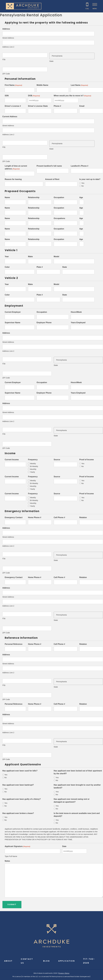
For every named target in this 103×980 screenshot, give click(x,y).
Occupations (59, 218)
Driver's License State (38, 106)
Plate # (40, 267)
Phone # (57, 106)
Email (82, 106)
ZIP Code (6, 74)
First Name (13, 85)
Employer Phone (44, 323)
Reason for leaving (13, 179)
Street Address (8, 38)
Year (7, 257)
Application (67, 961)
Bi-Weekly (34, 466)
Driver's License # (13, 106)
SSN (7, 96)
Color (7, 267)
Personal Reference (14, 644)
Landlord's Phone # (79, 166)
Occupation (59, 197)
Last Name (79, 85)
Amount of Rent (52, 179)
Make (30, 257)
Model (56, 257)
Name (7, 197)
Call (87, 9)
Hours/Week (76, 312)
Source (57, 460)
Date (64, 846)
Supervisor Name (13, 323)
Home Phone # (35, 517)
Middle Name (42, 85)
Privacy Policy (64, 973)
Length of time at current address (16, 168)
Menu (95, 9)
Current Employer (13, 312)
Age (81, 197)
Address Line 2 (8, 47)
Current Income (12, 460)
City (4, 59)
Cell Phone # (59, 517)
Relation (83, 517)
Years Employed (78, 323)
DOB (34, 96)
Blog (47, 961)
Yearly (33, 472)
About (8, 961)
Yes (83, 183)
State (51, 61)
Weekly (33, 463)
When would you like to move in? (72, 96)
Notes (7, 861)
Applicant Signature (17, 847)
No (83, 186)
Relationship (34, 197)
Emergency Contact (14, 517)
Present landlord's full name (49, 166)
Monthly (33, 469)
